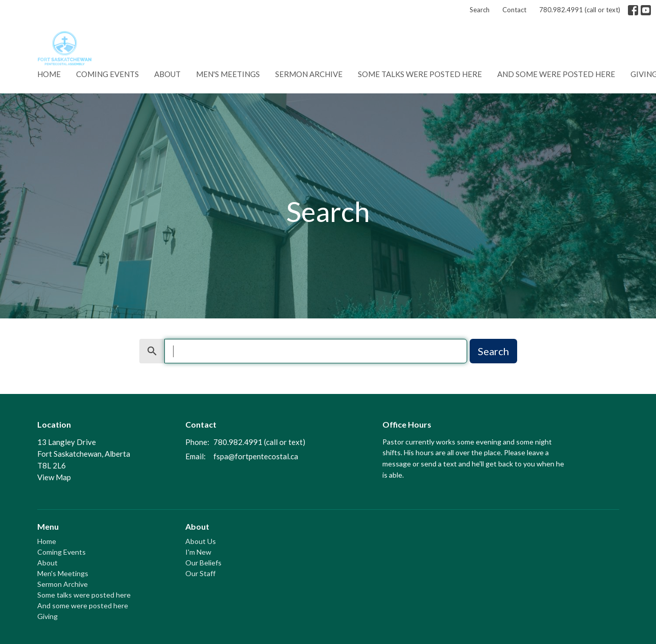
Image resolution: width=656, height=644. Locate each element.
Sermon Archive (309, 74)
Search (480, 10)
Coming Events (107, 74)
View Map (54, 477)
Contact (514, 10)
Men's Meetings (228, 74)
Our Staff (200, 573)
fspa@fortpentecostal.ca (256, 456)
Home (49, 74)
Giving (47, 616)
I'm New (198, 552)
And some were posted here (556, 74)
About (167, 74)
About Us (201, 541)
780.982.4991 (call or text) (580, 10)
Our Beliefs (203, 563)
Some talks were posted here (420, 74)
